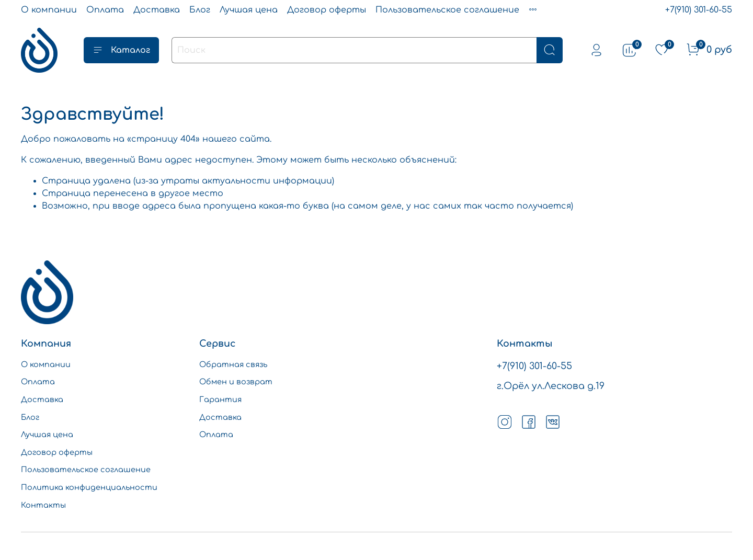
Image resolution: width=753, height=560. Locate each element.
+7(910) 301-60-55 (699, 10)
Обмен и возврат (236, 382)
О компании (49, 10)
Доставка (157, 10)
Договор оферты (327, 10)
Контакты (43, 505)
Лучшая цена (249, 10)
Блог (200, 10)
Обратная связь (233, 364)
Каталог (121, 50)
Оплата (105, 10)
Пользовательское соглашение (447, 10)
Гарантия (220, 399)
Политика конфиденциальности (89, 487)
